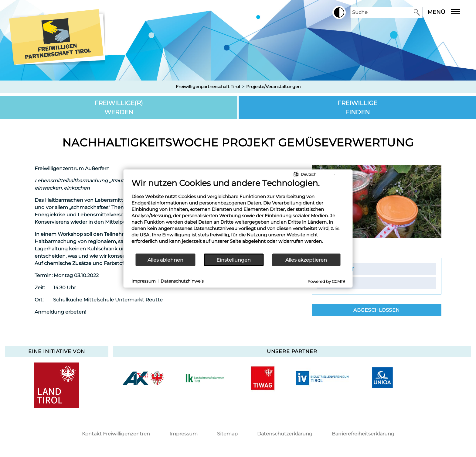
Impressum (184, 434)
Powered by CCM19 (326, 281)
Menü (448, 12)
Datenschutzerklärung (285, 434)
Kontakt (341, 269)
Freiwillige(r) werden (119, 108)
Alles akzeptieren (306, 260)
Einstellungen (234, 260)
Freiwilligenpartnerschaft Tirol (208, 87)
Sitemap (227, 434)
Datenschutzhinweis (182, 281)
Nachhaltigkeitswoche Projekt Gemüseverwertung (238, 143)
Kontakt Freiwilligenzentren (116, 434)
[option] (143, 378)
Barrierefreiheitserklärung (363, 434)
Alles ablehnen (165, 260)
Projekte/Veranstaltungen (273, 87)
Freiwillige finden (357, 108)
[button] (339, 12)
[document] (238, 216)
